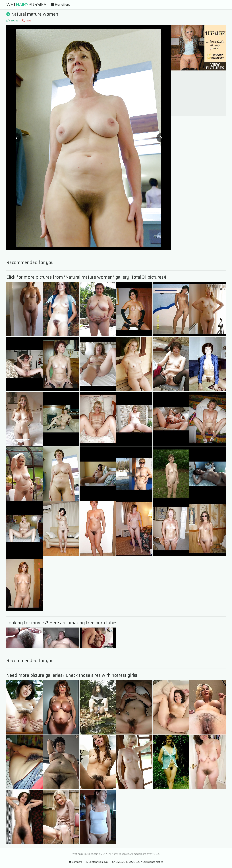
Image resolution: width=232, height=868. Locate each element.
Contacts (75, 862)
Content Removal (97, 862)
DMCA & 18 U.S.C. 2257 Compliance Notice (138, 862)
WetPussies (26, 5)
